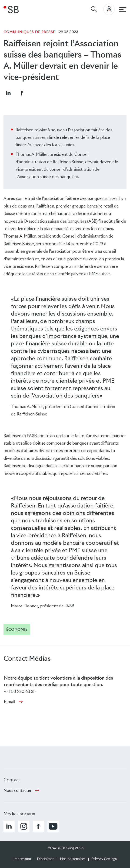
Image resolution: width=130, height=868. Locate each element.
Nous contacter (18, 790)
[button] (8, 93)
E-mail (10, 702)
